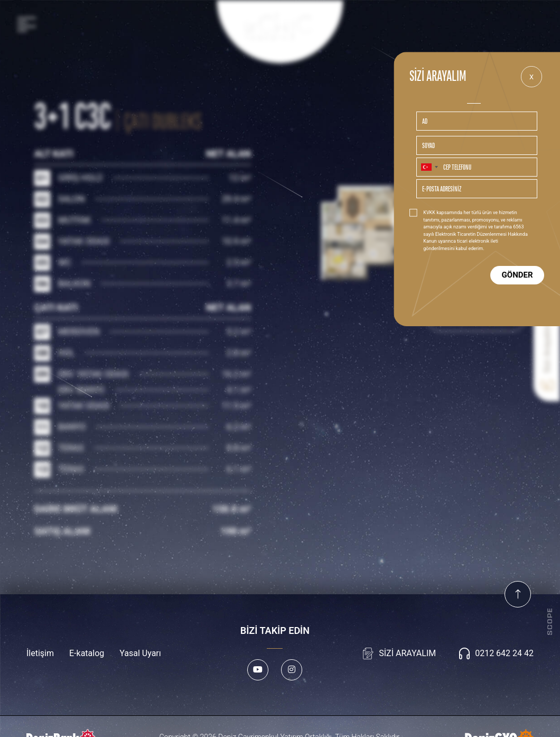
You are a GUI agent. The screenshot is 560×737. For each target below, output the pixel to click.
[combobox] (429, 167)
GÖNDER (517, 275)
